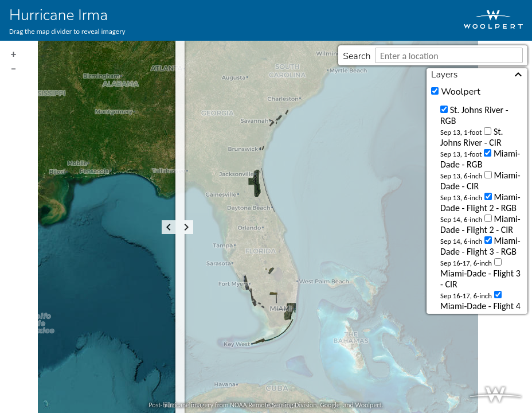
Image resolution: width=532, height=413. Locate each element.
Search (357, 56)
